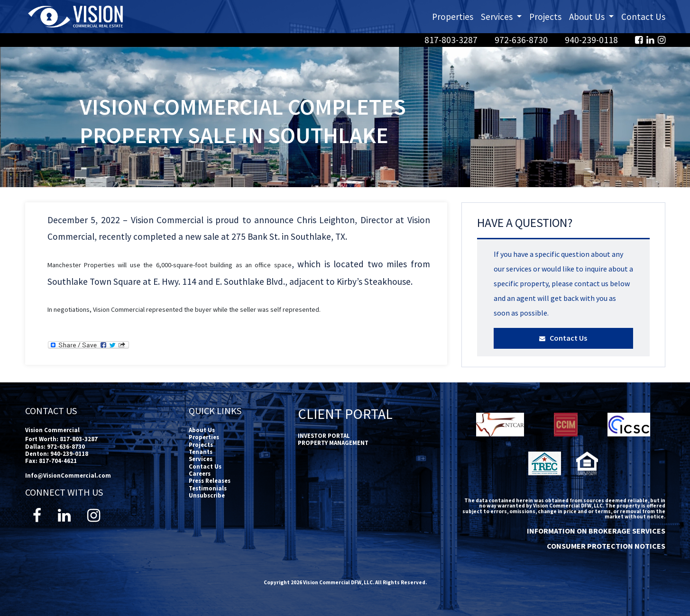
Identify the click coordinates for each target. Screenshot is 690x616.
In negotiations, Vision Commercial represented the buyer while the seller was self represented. (184, 309)
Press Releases (210, 480)
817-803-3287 (452, 40)
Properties (453, 17)
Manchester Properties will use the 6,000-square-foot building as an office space (170, 265)
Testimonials (208, 488)
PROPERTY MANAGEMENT (333, 443)
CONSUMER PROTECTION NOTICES (606, 546)
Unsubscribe (207, 495)
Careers (200, 473)
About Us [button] (593, 16)
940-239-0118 (592, 40)
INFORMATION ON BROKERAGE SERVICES (596, 531)
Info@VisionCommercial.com (68, 475)
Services (201, 459)
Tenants (201, 452)
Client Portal (345, 414)
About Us (202, 430)
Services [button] (503, 16)
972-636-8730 (522, 40)
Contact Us (643, 17)
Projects (545, 17)
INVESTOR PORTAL (324, 435)
